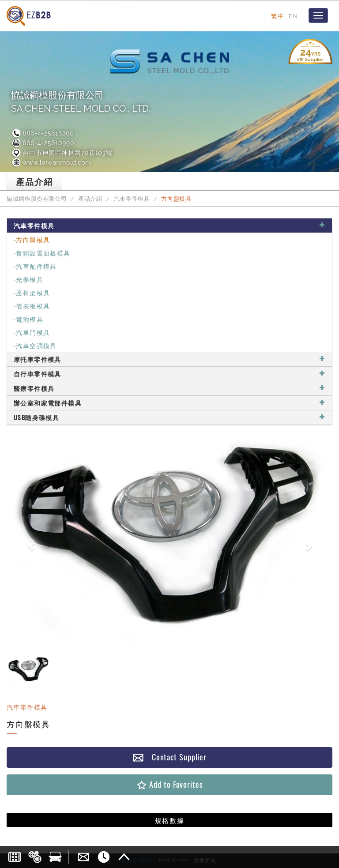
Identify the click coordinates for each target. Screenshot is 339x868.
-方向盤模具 (32, 239)
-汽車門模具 (32, 332)
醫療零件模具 (169, 388)
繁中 (277, 16)
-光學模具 (28, 279)
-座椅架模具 (32, 292)
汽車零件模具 (132, 199)
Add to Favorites (169, 784)
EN (293, 16)
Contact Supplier (169, 757)
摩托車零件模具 (169, 359)
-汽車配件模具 (35, 266)
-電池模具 (28, 319)
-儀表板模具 (32, 306)
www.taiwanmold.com (51, 162)
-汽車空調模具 (35, 345)
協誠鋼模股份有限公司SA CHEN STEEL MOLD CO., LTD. (81, 102)
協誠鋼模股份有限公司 (37, 199)
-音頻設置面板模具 (42, 253)
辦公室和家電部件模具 (169, 403)
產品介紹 (90, 199)
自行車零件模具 (169, 374)
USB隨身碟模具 (169, 417)
